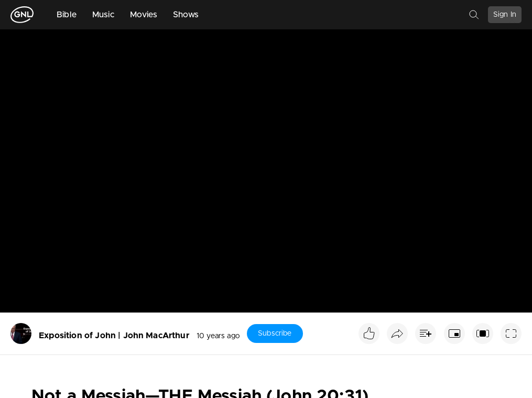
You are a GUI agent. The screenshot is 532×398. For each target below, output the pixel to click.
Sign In (505, 15)
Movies (144, 15)
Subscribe (275, 334)
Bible (67, 15)
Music (103, 15)
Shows (186, 15)
